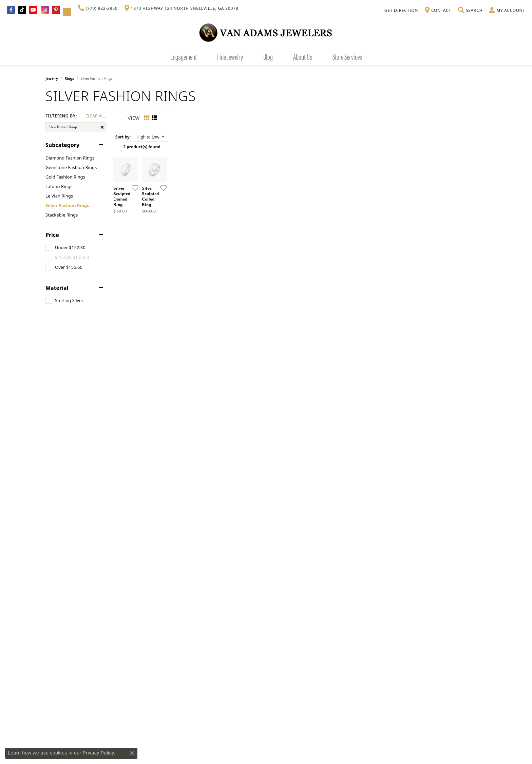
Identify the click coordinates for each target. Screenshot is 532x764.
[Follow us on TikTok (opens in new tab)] (22, 10)
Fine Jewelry (230, 56)
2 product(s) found (300, 147)
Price (52, 235)
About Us (303, 56)
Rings (69, 78)
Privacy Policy (98, 753)
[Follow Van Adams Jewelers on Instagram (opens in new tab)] (45, 10)
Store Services (347, 56)
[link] (98, 8)
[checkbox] (65, 247)
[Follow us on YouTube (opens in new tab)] (33, 10)
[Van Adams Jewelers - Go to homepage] (266, 32)
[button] (470, 11)
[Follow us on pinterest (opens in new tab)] (56, 10)
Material (57, 288)
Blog (268, 56)
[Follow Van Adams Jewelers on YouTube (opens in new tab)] (67, 12)
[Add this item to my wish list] (230, 285)
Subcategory (62, 145)
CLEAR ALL (96, 116)
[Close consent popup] (132, 753)
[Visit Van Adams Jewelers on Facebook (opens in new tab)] (11, 10)
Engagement (184, 56)
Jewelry (52, 78)
